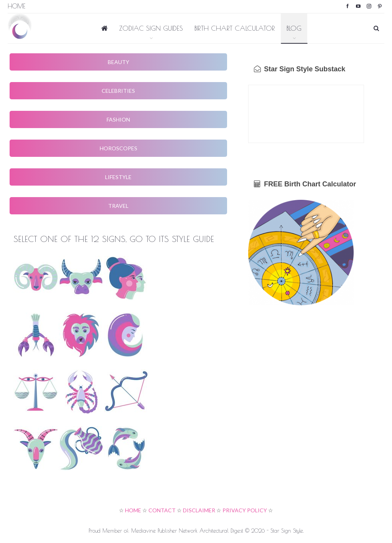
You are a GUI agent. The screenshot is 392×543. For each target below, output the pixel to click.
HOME (133, 510)
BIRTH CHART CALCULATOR (235, 28)
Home (16, 6)
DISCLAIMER (199, 510)
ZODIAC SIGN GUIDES (151, 28)
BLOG (294, 28)
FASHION (118, 119)
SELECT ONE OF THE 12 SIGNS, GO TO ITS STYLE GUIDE (114, 239)
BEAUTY (119, 62)
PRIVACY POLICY (245, 510)
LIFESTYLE (118, 177)
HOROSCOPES (119, 148)
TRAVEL (118, 206)
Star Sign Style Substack (300, 69)
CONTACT (162, 510)
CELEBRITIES (118, 91)
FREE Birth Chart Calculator (305, 184)
